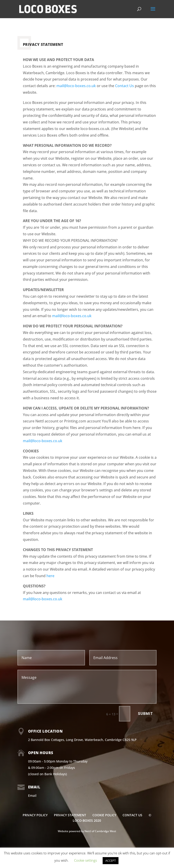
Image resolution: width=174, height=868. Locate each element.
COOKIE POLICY (104, 815)
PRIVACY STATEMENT (70, 815)
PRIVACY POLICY (35, 815)
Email (32, 796)
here (50, 576)
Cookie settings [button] (86, 860)
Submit (145, 714)
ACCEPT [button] (111, 861)
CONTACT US (132, 815)
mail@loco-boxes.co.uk (76, 86)
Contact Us (124, 86)
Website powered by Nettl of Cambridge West (87, 831)
